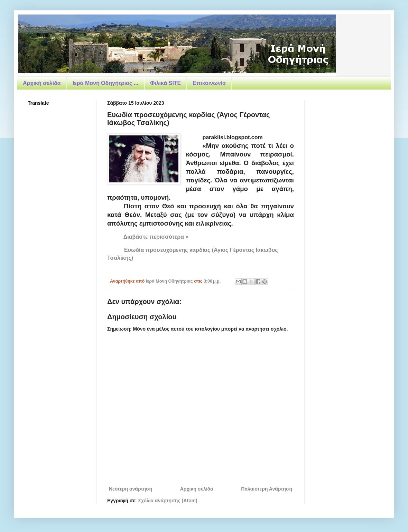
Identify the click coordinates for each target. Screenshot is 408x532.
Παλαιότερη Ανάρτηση (267, 489)
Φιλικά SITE (165, 83)
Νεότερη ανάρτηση (131, 489)
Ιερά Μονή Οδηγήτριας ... (105, 83)
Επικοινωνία (209, 83)
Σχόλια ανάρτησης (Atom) (168, 501)
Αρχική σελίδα (42, 83)
